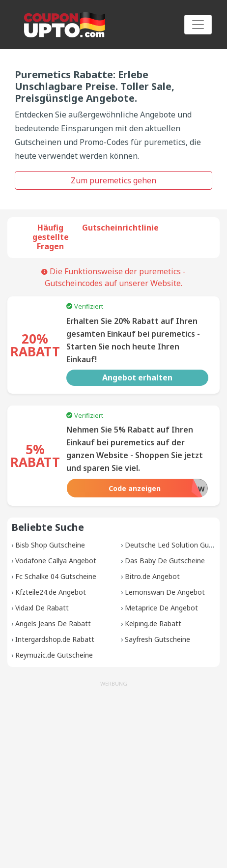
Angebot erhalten (137, 377)
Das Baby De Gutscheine (165, 561)
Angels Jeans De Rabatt (53, 623)
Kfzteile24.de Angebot (51, 592)
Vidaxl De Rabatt (42, 608)
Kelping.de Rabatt (153, 623)
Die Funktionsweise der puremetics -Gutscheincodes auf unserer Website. (113, 277)
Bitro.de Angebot (152, 576)
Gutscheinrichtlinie (120, 228)
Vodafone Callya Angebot (56, 561)
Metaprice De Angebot (161, 608)
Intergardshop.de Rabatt (55, 639)
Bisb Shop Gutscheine (50, 545)
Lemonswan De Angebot (165, 592)
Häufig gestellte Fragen (51, 237)
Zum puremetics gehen (113, 180)
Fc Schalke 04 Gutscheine (56, 576)
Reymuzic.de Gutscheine (54, 655)
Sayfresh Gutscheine (157, 639)
